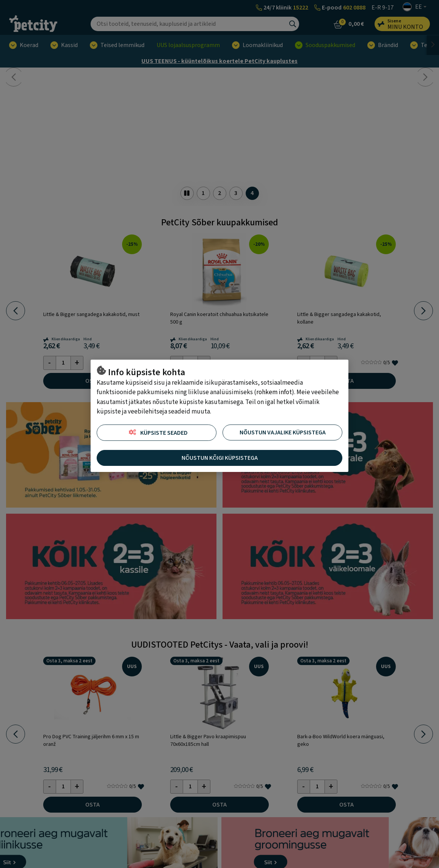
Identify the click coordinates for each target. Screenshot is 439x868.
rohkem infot (274, 392)
